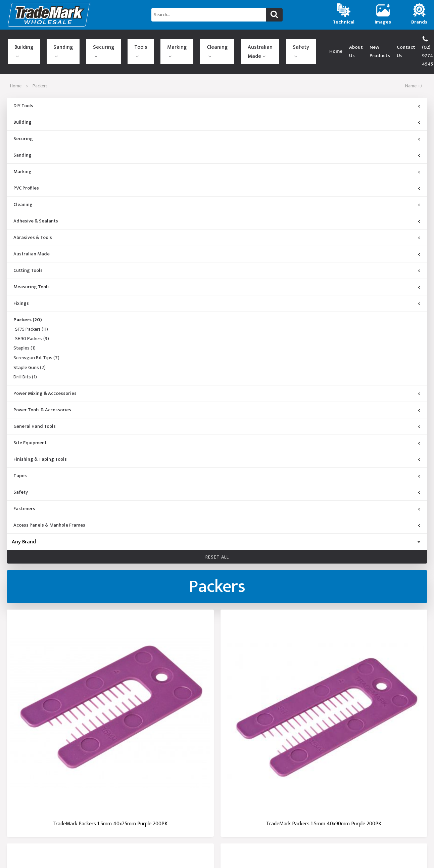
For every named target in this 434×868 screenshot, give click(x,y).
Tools (95, 42)
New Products (332, 43)
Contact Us (367, 43)
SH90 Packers (32, 322)
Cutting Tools (28, 254)
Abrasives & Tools (33, 221)
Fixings (21, 287)
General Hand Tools (35, 410)
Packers (28, 303)
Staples (25, 332)
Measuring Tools (32, 270)
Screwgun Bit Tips (36, 341)
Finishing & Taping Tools (40, 443)
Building (22, 42)
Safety (203, 42)
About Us (300, 43)
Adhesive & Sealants (36, 204)
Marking (117, 42)
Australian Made (171, 43)
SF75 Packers (32, 313)
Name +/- (415, 69)
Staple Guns (30, 351)
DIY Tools (23, 89)
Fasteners (24, 492)
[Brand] (217, 525)
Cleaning (143, 42)
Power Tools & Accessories (42, 393)
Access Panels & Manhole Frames (49, 508)
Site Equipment (30, 426)
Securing (73, 42)
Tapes (20, 459)
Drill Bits (25, 361)
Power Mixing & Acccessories (45, 377)
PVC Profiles (26, 171)
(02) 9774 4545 (407, 43)
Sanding (47, 42)
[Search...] (209, 15)
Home (276, 43)
